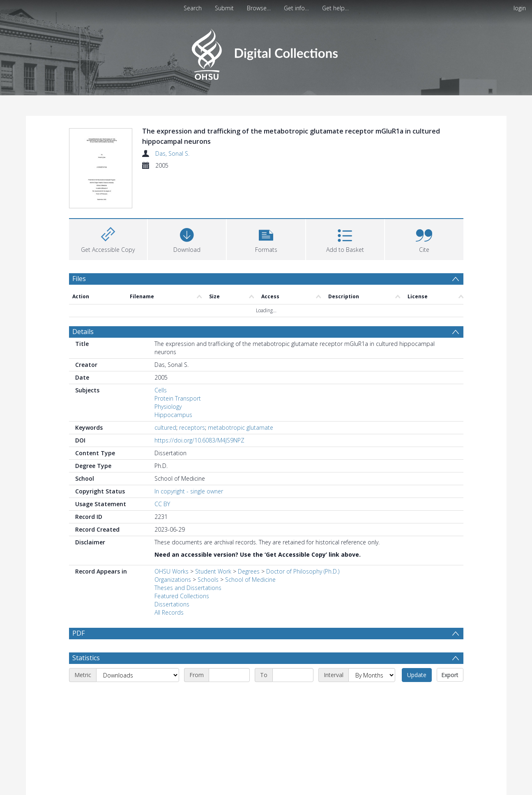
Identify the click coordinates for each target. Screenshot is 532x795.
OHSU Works (172, 571)
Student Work (213, 571)
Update (417, 694)
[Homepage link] (266, 52)
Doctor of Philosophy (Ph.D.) (303, 571)
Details (83, 332)
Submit (224, 8)
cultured (165, 427)
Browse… (259, 8)
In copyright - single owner (189, 491)
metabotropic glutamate (241, 427)
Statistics (86, 677)
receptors (192, 427)
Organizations (173, 580)
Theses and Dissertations (188, 588)
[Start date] (229, 694)
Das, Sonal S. (172, 153)
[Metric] (138, 694)
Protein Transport (178, 398)
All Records (169, 612)
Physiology (168, 407)
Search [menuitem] (193, 8)
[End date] (293, 694)
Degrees (249, 571)
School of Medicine (250, 580)
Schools (208, 580)
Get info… (296, 8)
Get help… (335, 8)
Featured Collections (182, 596)
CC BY (162, 504)
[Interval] (372, 694)
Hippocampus (173, 415)
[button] (266, 238)
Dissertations (172, 604)
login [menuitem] (520, 8)
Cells (161, 390)
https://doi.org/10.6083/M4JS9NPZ (199, 440)
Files (79, 279)
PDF (78, 633)
